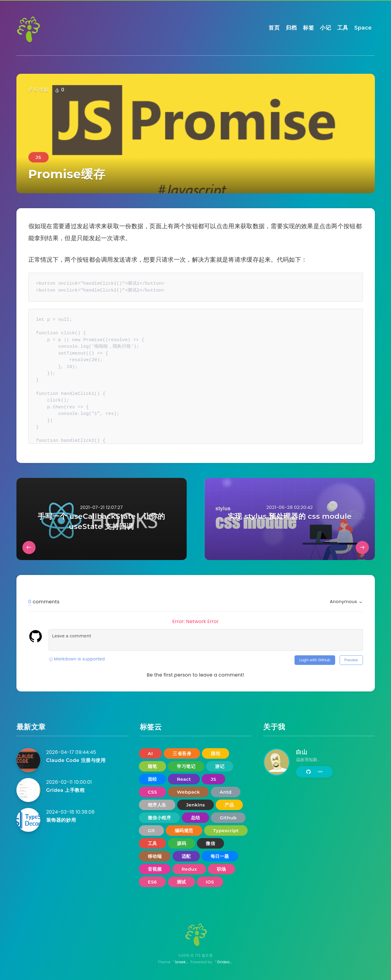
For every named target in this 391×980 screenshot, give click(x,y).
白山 (302, 752)
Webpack (188, 792)
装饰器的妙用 (61, 820)
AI (150, 753)
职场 (221, 869)
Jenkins (195, 805)
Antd (226, 792)
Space (363, 28)
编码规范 (184, 831)
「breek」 (180, 962)
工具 (343, 28)
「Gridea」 (223, 962)
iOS (210, 882)
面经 (152, 779)
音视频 (155, 869)
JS (39, 157)
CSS (152, 792)
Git (151, 831)
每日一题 (220, 856)
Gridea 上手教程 (66, 790)
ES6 (152, 882)
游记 (220, 766)
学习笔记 (186, 766)
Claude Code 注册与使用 (76, 760)
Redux (189, 869)
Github (228, 818)
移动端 (155, 856)
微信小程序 (160, 818)
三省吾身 (182, 753)
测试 (181, 882)
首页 (274, 28)
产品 (229, 805)
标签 (308, 28)
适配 (186, 856)
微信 (210, 843)
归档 (291, 28)
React (184, 779)
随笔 (152, 766)
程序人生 (157, 805)
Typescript (226, 831)
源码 (181, 843)
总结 (195, 818)
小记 (325, 28)
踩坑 (216, 753)
